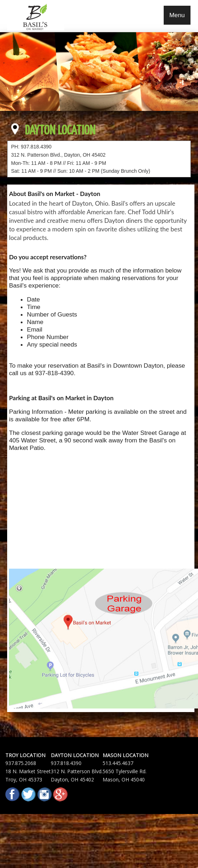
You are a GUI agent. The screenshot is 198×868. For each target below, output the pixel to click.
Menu (177, 15)
